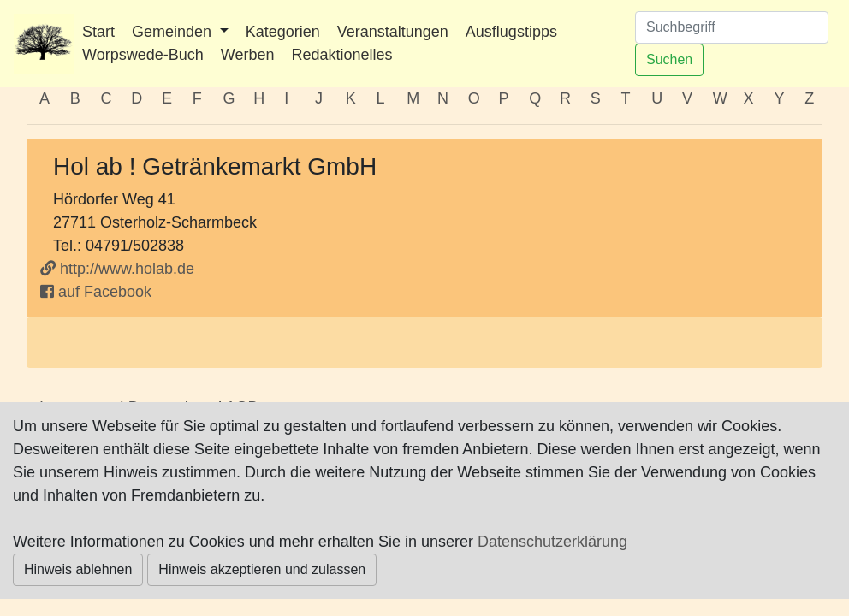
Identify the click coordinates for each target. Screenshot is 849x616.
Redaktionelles (341, 55)
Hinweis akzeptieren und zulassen (262, 569)
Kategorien (283, 32)
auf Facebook (96, 292)
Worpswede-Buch (143, 55)
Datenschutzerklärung (552, 542)
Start (98, 32)
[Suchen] (732, 27)
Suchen (669, 59)
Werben (248, 55)
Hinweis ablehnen (78, 569)
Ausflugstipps (511, 32)
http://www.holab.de (117, 269)
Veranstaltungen (393, 32)
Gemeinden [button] (174, 32)
